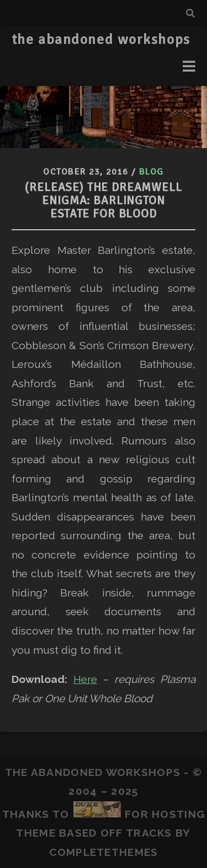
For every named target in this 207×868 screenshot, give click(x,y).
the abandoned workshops (101, 40)
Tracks (149, 833)
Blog (152, 172)
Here (85, 679)
